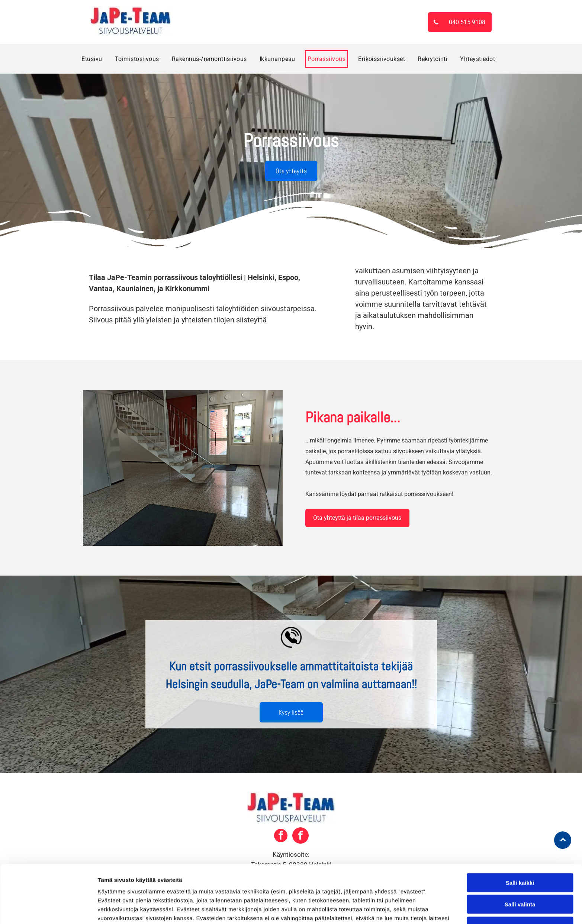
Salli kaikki (520, 832)
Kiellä (520, 876)
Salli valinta (520, 854)
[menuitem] (92, 59)
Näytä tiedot (398, 909)
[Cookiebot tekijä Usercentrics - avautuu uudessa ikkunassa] (48, 909)
